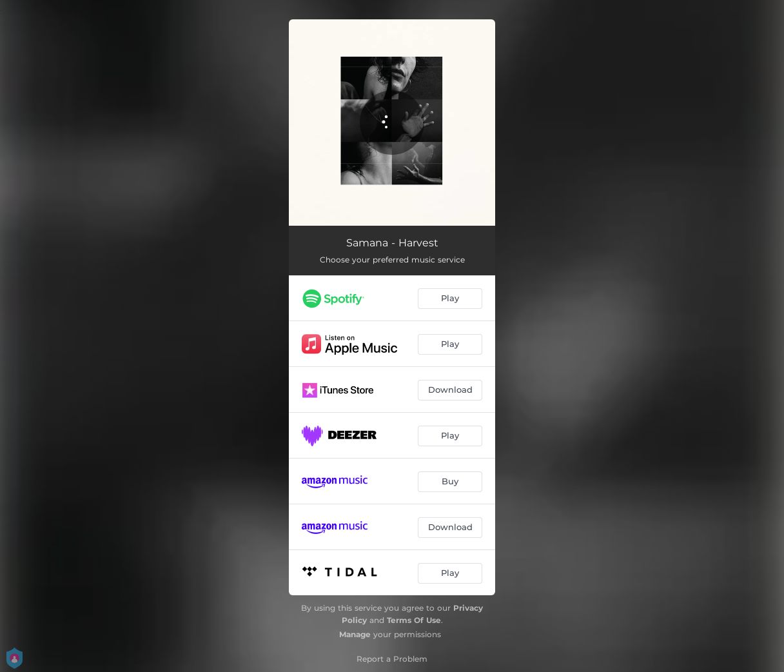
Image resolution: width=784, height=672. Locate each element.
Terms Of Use (414, 620)
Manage (355, 634)
